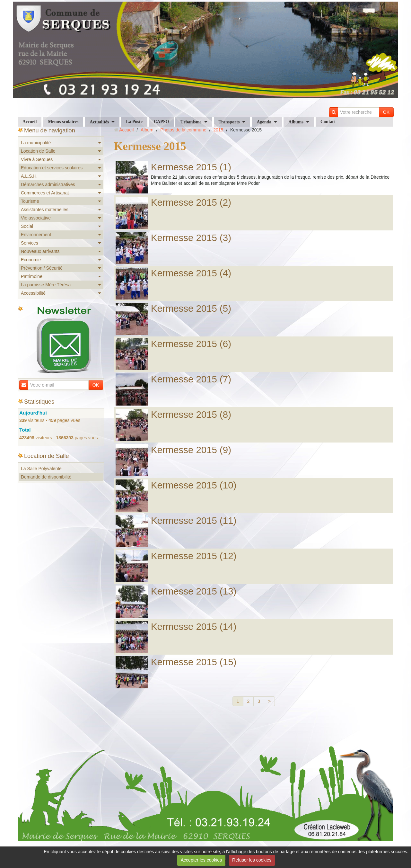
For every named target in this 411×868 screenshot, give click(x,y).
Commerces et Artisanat (45, 193)
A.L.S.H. (29, 176)
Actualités (99, 122)
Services (30, 243)
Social (27, 226)
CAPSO (161, 122)
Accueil (30, 122)
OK (386, 112)
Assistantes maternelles (45, 210)
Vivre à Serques (37, 159)
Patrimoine (32, 276)
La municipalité (36, 143)
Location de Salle (38, 151)
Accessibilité (33, 293)
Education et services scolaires (52, 168)
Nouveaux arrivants (40, 251)
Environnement (36, 235)
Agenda (264, 122)
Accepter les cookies (201, 860)
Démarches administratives (48, 184)
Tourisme (30, 201)
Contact (328, 122)
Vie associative (36, 218)
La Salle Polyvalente (41, 469)
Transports (229, 122)
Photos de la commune (183, 130)
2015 (218, 130)
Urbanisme (191, 122)
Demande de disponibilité (46, 477)
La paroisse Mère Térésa (46, 285)
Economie (31, 260)
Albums (296, 122)
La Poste (134, 122)
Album (147, 130)
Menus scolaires (63, 122)
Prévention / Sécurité (42, 268)
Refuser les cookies (252, 860)
